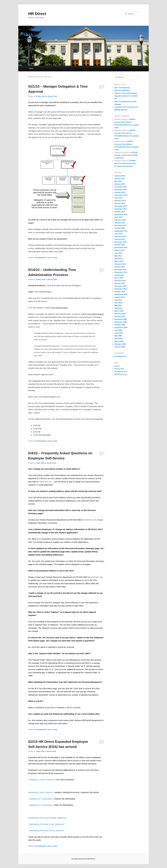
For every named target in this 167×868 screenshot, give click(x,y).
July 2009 (118, 330)
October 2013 (120, 228)
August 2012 (119, 250)
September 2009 (121, 327)
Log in (117, 366)
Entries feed (119, 369)
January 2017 (120, 179)
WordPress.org (120, 374)
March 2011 (119, 278)
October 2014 (120, 212)
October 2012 (120, 245)
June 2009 (118, 333)
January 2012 (120, 267)
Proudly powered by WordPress (83, 859)
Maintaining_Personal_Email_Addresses (47, 824)
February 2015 (120, 201)
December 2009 (120, 319)
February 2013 (120, 236)
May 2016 (118, 181)
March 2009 (119, 341)
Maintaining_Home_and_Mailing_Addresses (47, 818)
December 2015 (120, 187)
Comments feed (121, 371)
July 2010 (118, 300)
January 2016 (120, 184)
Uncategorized (41, 258)
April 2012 (118, 259)
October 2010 (120, 292)
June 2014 (118, 217)
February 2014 (120, 220)
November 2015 (121, 190)
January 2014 (120, 223)
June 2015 (118, 198)
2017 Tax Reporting (122, 88)
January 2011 (120, 283)
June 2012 (118, 253)
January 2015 (120, 203)
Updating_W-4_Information (41, 799)
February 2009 (120, 344)
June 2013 (118, 234)
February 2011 (120, 281)
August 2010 (119, 297)
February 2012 (120, 264)
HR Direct (37, 14)
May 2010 (118, 305)
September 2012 (121, 247)
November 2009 (121, 322)
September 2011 (121, 272)
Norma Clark (52, 96)
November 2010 (121, 289)
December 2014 (120, 206)
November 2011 (121, 270)
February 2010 (120, 314)
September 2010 (121, 294)
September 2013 (121, 231)
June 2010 (118, 303)
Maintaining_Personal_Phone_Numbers (47, 830)
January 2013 (120, 239)
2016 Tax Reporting (122, 90)
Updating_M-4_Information (41, 805)
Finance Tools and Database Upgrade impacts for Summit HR (126, 96)
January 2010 (120, 316)
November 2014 (121, 209)
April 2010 (118, 308)
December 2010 (120, 286)
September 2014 (121, 214)
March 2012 (119, 261)
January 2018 (120, 176)
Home (31, 68)
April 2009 (118, 338)
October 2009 (120, 325)
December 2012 (120, 242)
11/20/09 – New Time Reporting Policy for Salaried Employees (126, 163)
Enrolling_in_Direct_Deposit (41, 780)
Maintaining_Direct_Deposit (40, 792)
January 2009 (120, 347)
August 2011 (119, 275)
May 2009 (118, 336)
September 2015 (121, 195)
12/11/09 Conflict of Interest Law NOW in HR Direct (126, 155)
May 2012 (118, 256)
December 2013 (120, 225)
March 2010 (119, 311)
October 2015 (120, 192)
